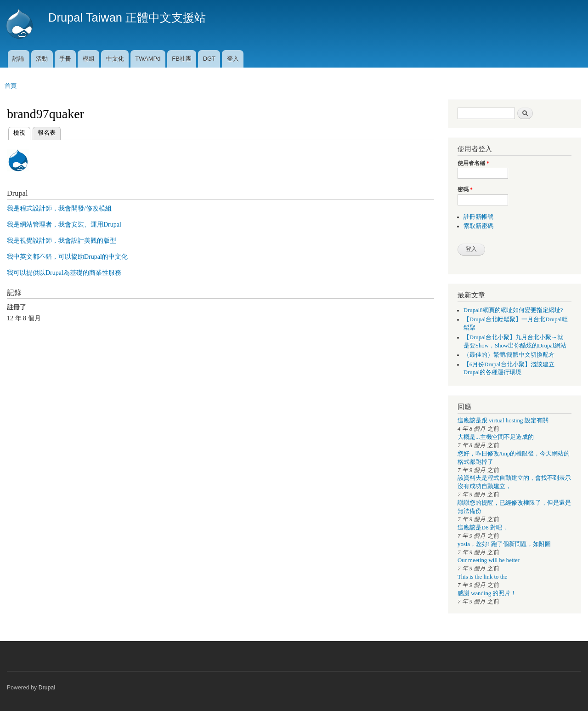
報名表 (47, 133)
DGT (209, 59)
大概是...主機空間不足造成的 (496, 437)
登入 (233, 59)
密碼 (465, 189)
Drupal (47, 688)
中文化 (115, 59)
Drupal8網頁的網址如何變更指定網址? (513, 310)
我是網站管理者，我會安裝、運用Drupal (64, 225)
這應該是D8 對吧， (483, 528)
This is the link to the (482, 577)
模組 (89, 59)
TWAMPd (148, 59)
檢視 (19, 132)
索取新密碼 (478, 226)
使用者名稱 (473, 163)
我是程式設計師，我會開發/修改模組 (59, 208)
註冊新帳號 (478, 217)
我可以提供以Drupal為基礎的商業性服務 (64, 273)
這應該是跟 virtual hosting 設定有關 (503, 421)
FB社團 (182, 59)
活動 (42, 59)
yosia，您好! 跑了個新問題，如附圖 (504, 544)
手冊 (65, 59)
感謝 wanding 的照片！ (487, 593)
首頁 (11, 86)
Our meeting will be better (489, 560)
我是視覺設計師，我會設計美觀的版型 (62, 241)
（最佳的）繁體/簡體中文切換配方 (509, 355)
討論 (18, 59)
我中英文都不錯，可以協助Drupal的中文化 (67, 257)
